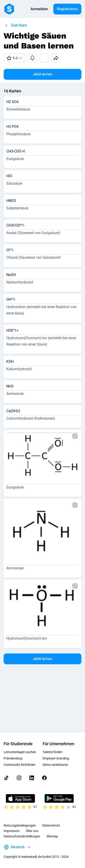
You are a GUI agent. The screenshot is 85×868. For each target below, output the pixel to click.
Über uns (32, 831)
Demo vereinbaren (55, 765)
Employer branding (56, 758)
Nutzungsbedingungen (20, 825)
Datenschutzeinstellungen (22, 836)
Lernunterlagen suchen (20, 752)
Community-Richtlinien (19, 765)
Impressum (12, 831)
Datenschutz (51, 825)
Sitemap (52, 836)
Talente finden (52, 752)
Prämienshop (13, 758)
